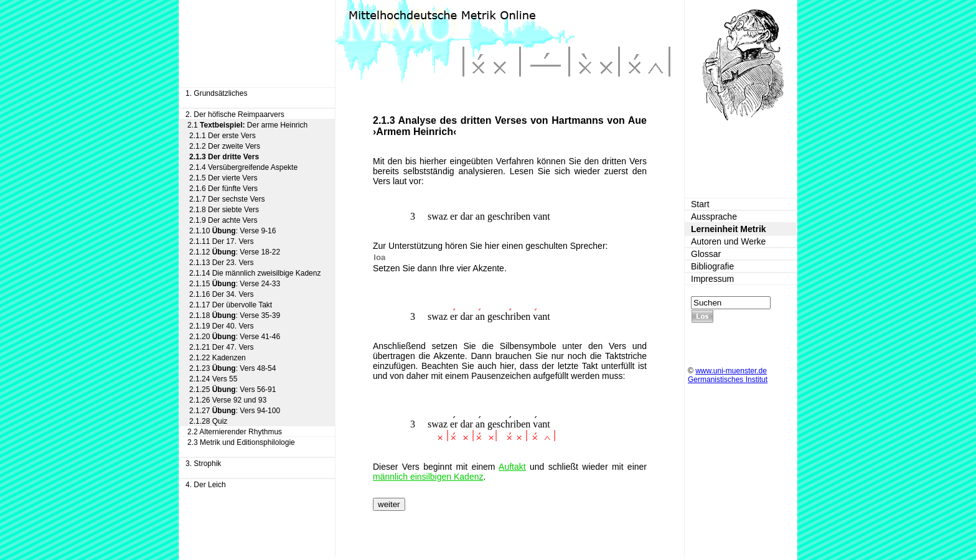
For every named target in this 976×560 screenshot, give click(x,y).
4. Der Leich (206, 485)
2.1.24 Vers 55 (213, 379)
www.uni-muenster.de (731, 371)
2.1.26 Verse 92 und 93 (228, 400)
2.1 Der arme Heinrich (247, 125)
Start (700, 204)
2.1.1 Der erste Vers (223, 136)
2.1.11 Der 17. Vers (221, 241)
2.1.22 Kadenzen (218, 358)
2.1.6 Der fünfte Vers (223, 189)
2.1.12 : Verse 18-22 (235, 252)
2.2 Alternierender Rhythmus (235, 432)
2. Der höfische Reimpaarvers (235, 114)
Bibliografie (712, 266)
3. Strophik (203, 464)
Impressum (712, 279)
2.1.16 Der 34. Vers (221, 294)
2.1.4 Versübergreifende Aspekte (243, 167)
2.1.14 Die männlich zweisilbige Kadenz (255, 273)
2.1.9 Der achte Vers (223, 220)
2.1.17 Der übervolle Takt (231, 305)
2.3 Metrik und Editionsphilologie (241, 442)
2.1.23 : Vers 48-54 (232, 368)
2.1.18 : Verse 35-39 (235, 315)
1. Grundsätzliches (216, 93)
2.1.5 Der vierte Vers (223, 178)
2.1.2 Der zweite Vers (225, 146)
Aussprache (714, 217)
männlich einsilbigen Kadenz (428, 477)
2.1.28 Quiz (208, 421)
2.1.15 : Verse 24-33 (235, 284)
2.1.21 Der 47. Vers (221, 347)
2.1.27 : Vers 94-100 (235, 411)
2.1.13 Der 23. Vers (221, 263)
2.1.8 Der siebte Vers (224, 210)
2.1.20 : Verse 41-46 (235, 337)
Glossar (706, 254)
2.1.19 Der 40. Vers (221, 326)
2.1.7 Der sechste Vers (227, 199)
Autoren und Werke (728, 241)
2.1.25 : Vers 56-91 (232, 390)
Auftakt (512, 467)
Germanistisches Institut (728, 380)
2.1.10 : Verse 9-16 (232, 231)
